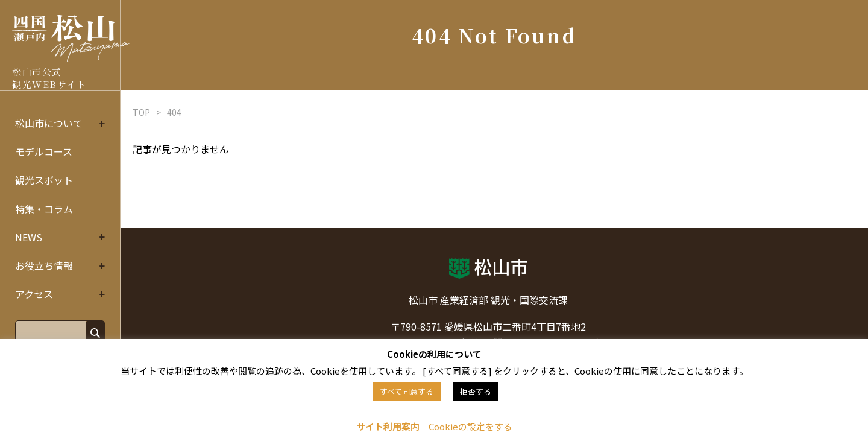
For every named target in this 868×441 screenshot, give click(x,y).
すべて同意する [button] (407, 391)
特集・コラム (44, 209)
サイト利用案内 (388, 426)
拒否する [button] (476, 391)
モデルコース (44, 151)
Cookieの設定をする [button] (470, 426)
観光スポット (44, 180)
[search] (50, 332)
